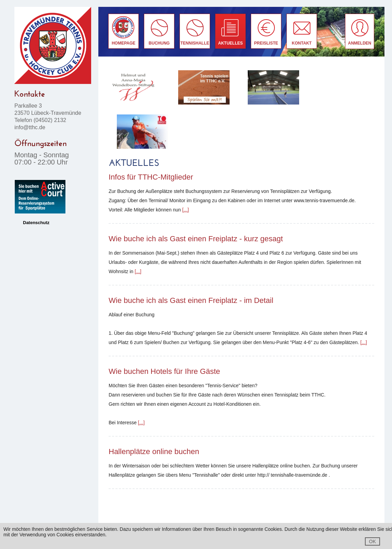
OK (372, 541)
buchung (159, 43)
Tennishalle (195, 43)
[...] (186, 210)
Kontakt (302, 43)
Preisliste (266, 43)
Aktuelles (231, 43)
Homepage (124, 43)
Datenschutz (36, 223)
